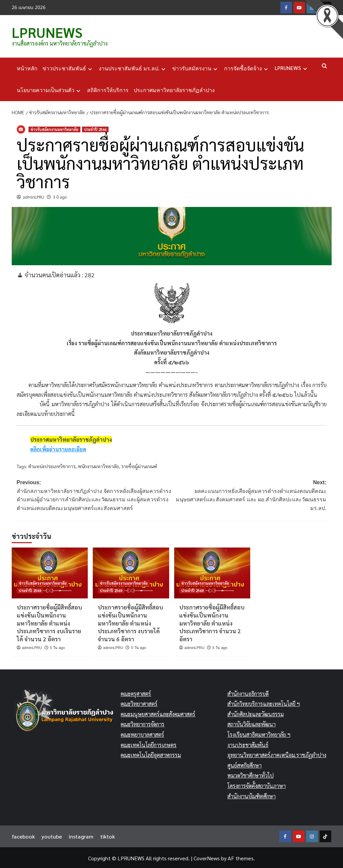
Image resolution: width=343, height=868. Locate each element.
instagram (81, 835)
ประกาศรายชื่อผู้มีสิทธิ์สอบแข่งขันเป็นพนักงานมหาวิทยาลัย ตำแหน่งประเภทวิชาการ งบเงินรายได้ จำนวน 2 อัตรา (49, 622)
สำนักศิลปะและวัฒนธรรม (256, 713)
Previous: (94, 495)
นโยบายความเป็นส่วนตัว (49, 89)
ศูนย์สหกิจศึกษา (245, 764)
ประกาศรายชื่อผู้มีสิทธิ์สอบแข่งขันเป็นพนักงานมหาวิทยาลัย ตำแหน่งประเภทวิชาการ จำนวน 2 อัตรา (212, 622)
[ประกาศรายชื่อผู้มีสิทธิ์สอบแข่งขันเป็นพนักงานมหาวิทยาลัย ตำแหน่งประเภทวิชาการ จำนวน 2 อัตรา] (212, 572)
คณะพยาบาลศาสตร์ (142, 733)
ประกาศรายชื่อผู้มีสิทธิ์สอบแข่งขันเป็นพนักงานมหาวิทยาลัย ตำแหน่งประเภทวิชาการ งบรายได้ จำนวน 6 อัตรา (130, 622)
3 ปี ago (60, 196)
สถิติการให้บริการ (108, 89)
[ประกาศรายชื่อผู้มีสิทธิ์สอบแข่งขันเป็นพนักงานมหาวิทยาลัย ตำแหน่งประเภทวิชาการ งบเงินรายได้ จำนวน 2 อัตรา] (50, 572)
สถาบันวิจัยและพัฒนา (252, 723)
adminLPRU (33, 196)
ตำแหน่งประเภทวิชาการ (52, 465)
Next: (249, 495)
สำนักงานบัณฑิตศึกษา (252, 795)
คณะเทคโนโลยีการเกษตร (149, 744)
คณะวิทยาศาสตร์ (139, 703)
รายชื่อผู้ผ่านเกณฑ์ (139, 465)
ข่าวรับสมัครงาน (196, 67)
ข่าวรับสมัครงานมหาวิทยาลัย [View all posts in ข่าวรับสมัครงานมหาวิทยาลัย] (54, 128)
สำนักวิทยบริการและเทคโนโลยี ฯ (264, 703)
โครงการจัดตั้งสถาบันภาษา (257, 784)
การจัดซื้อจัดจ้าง (247, 67)
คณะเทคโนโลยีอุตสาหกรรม (151, 754)
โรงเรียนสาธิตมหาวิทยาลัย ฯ (259, 733)
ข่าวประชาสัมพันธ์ (68, 67)
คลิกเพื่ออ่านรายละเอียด (58, 448)
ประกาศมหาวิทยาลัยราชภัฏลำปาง (174, 89)
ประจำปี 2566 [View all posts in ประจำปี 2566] (95, 128)
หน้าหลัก (27, 67)
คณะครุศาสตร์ (136, 692)
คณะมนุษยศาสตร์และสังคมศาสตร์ (158, 713)
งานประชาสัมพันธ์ (248, 744)
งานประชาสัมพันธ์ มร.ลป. (133, 67)
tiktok (108, 835)
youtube (52, 835)
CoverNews (207, 857)
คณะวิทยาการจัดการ (143, 723)
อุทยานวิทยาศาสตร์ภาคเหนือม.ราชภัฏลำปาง (277, 754)
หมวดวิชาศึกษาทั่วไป (251, 774)
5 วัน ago (57, 646)
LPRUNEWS (44, 31)
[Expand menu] (90, 68)
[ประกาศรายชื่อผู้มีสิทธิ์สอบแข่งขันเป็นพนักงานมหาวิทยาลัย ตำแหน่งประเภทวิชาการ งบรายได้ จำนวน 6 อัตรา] (131, 572)
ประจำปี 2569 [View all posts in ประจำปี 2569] (30, 589)
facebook (23, 835)
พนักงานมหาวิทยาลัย (98, 465)
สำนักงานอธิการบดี (248, 692)
